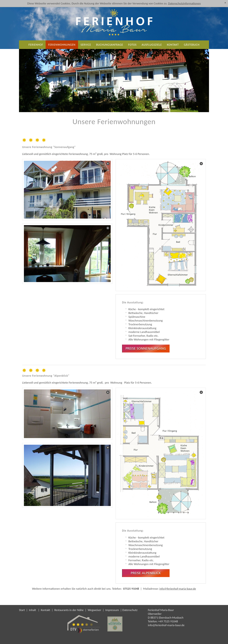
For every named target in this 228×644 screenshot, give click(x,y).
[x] (225, 3)
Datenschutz (130, 610)
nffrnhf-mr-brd (166, 625)
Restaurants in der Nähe (69, 610)
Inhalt (33, 610)
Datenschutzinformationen (184, 3)
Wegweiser (94, 610)
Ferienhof (36, 45)
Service (86, 45)
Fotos (132, 45)
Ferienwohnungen (62, 45)
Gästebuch (192, 45)
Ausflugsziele (152, 45)
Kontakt (173, 45)
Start (22, 610)
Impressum (112, 610)
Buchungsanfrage (110, 45)
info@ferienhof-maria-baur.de (178, 589)
